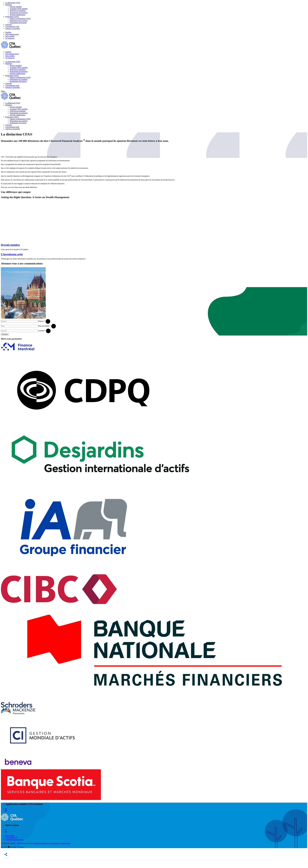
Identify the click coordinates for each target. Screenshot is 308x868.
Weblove (21, 847)
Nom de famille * (44, 326)
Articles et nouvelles (13, 29)
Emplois (8, 32)
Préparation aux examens (19, 21)
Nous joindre (10, 36)
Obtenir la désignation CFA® (20, 19)
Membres (9, 5)
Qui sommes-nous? (12, 34)
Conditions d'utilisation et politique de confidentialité (52, 843)
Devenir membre (16, 7)
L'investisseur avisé (12, 27)
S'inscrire (5, 334)
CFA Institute (11, 838)
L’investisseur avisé (12, 254)
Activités (9, 25)
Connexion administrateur (15, 840)
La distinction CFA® (13, 3)
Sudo (15, 847)
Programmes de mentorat (19, 13)
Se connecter (10, 38)
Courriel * (42, 331)
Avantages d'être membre (19, 9)
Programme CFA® (12, 17)
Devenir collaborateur (17, 15)
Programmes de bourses (18, 23)
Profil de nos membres (18, 11)
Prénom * (42, 321)
